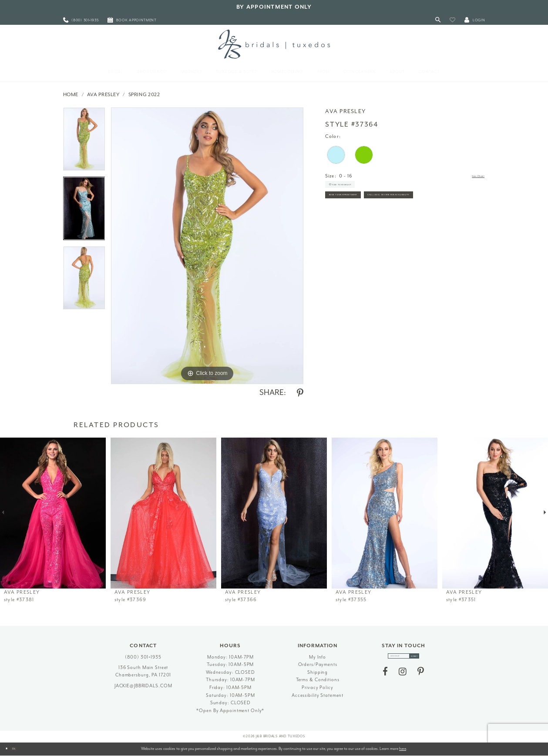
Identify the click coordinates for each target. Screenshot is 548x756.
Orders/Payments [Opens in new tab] (318, 664)
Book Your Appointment (361, 212)
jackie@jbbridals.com (143, 686)
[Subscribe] (426, 659)
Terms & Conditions (318, 680)
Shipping (318, 672)
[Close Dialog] (10, 749)
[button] (452, 20)
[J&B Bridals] (274, 44)
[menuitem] (81, 20)
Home (71, 95)
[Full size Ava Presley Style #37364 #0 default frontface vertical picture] (207, 246)
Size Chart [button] (472, 176)
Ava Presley (103, 95)
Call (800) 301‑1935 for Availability (374, 231)
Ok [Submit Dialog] (24, 749)
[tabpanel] (84, 142)
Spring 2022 (144, 95)
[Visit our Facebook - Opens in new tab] (385, 677)
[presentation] (53, 513)
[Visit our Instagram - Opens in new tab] (403, 677)
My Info (318, 657)
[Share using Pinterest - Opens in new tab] (300, 393)
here (403, 749)
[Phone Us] (81, 20)
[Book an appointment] (132, 20)
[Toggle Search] (438, 20)
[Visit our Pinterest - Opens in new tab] (421, 677)
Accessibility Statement (318, 695)
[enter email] (403, 659)
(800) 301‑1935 (143, 657)
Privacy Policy (317, 687)
